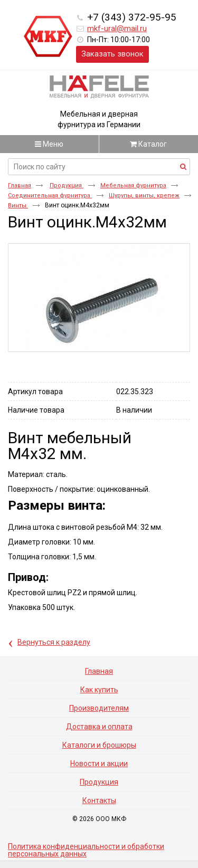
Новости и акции (99, 764)
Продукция (67, 185)
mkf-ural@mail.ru (117, 28)
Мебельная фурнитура (133, 185)
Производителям (99, 708)
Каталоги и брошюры (99, 745)
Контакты (99, 800)
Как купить (99, 690)
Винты (18, 206)
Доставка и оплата (99, 727)
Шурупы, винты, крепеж (144, 195)
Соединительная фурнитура (50, 195)
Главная (20, 185)
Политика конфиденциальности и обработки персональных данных (86, 850)
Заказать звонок (112, 54)
